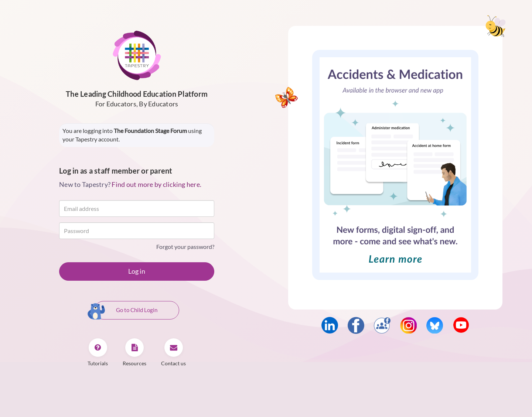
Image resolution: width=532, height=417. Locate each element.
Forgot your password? (185, 247)
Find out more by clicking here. (156, 184)
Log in (137, 271)
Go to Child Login (126, 311)
